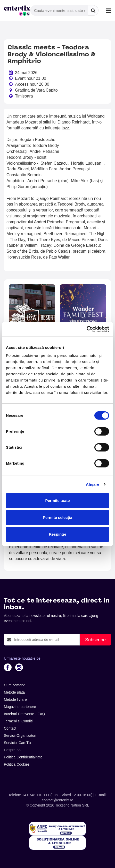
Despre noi (13, 750)
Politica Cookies (17, 764)
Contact (10, 728)
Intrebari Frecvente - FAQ (24, 714)
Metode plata (14, 692)
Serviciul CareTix (17, 743)
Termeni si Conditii (19, 721)
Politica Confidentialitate (23, 757)
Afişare (93, 484)
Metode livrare (15, 699)
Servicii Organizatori (20, 736)
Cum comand (15, 685)
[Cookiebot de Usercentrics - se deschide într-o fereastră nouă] (87, 329)
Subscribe (95, 640)
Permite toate (57, 501)
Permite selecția (58, 517)
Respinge (58, 534)
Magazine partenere (20, 707)
